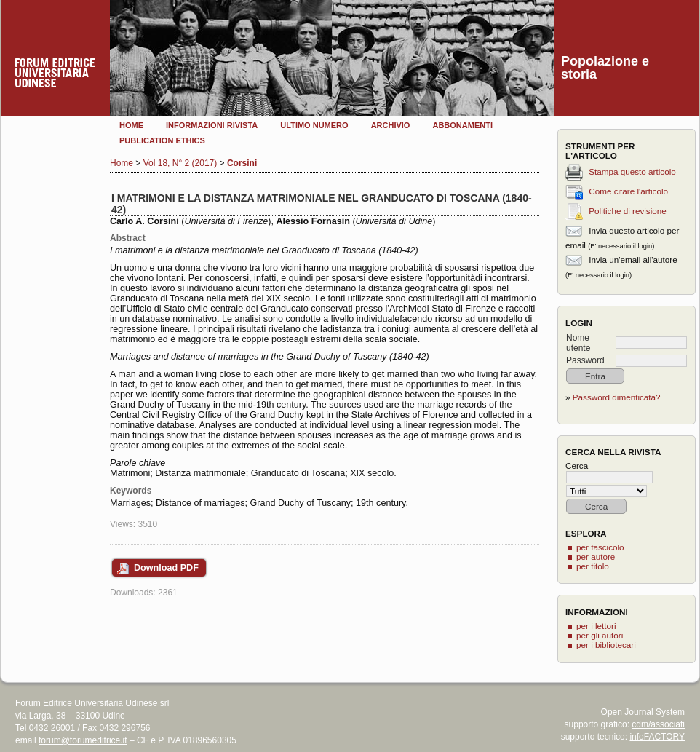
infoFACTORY (657, 737)
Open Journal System (643, 712)
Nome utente (578, 343)
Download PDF (166, 568)
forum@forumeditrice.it (83, 740)
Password (585, 360)
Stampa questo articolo (632, 171)
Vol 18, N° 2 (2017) (180, 163)
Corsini (242, 163)
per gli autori (600, 635)
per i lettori (596, 626)
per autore (596, 557)
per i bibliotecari (606, 645)
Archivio (391, 125)
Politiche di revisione (628, 211)
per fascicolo (600, 547)
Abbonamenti (462, 125)
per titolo (593, 566)
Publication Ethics (162, 140)
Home (131, 125)
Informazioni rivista (212, 125)
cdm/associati (658, 724)
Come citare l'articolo (628, 191)
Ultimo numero (314, 125)
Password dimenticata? (617, 397)
